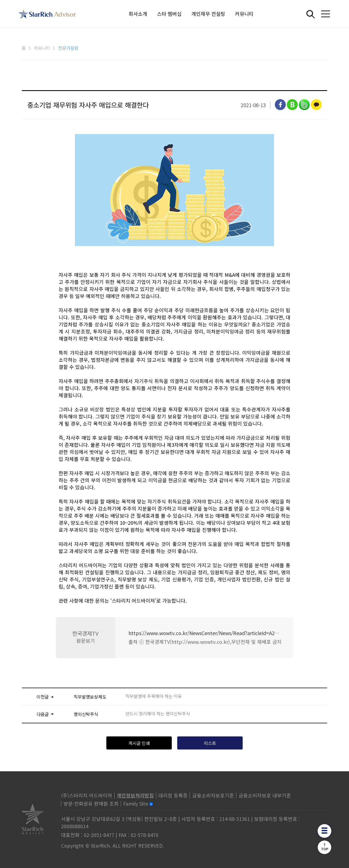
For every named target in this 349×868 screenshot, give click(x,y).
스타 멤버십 (169, 14)
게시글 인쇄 (139, 743)
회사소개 (138, 14)
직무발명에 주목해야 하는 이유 (154, 696)
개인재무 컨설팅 (208, 14)
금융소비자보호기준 (213, 795)
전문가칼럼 (68, 48)
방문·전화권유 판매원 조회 (91, 803)
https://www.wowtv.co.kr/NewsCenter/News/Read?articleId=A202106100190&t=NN (224, 633)
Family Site (136, 803)
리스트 (210, 743)
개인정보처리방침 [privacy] (135, 795)
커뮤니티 (244, 14)
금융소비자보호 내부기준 (265, 795)
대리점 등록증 (173, 795)
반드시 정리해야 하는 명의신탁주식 (158, 714)
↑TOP (325, 847)
